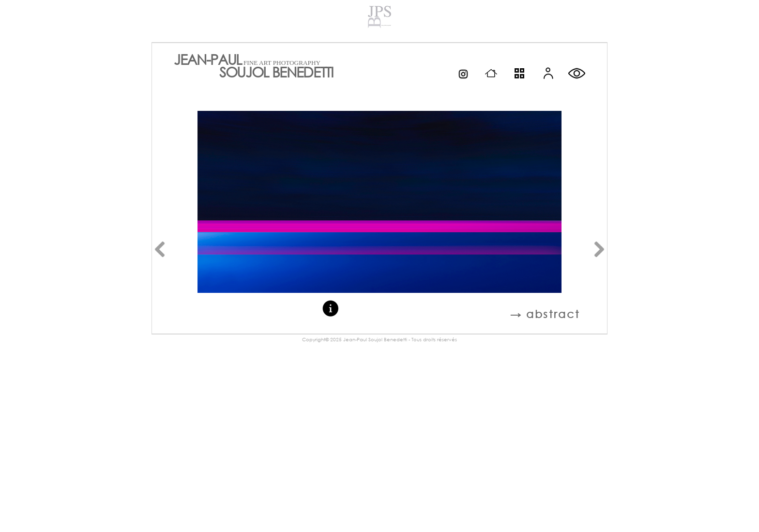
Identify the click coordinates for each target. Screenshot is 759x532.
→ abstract (545, 314)
